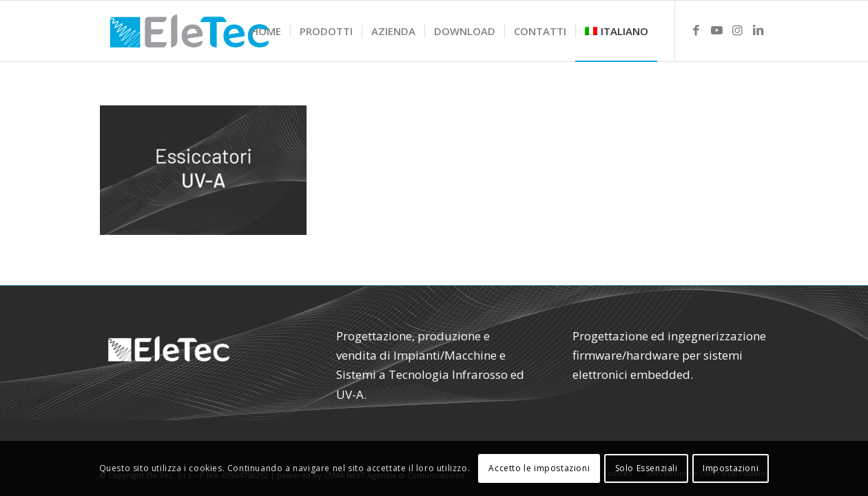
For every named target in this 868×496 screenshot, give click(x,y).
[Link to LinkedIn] (758, 30)
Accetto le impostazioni (539, 468)
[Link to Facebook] (696, 30)
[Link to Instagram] (738, 30)
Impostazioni (731, 468)
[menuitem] (266, 31)
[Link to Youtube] (717, 30)
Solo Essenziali (647, 468)
